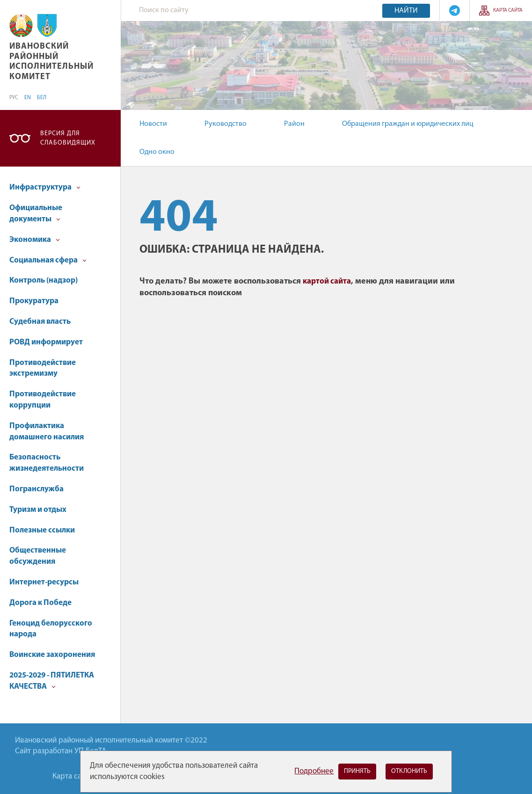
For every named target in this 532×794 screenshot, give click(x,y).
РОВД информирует (46, 342)
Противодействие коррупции (43, 400)
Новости (153, 124)
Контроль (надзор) (44, 280)
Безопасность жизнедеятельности (47, 463)
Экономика (35, 240)
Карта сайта (508, 11)
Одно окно (157, 152)
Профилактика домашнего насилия (47, 432)
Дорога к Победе (40, 603)
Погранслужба (36, 489)
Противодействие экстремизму (43, 368)
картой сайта (327, 281)
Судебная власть (40, 322)
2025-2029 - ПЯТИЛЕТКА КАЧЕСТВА (52, 681)
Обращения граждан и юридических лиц (408, 124)
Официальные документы (36, 214)
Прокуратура (34, 301)
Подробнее (314, 771)
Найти (406, 11)
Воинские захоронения (52, 655)
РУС (14, 98)
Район (294, 124)
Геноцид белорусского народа (51, 629)
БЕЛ (42, 98)
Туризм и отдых (38, 510)
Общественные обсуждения (38, 556)
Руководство (226, 124)
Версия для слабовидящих (68, 138)
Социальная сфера (48, 260)
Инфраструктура (45, 187)
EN (28, 98)
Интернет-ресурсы (44, 582)
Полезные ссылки (42, 530)
